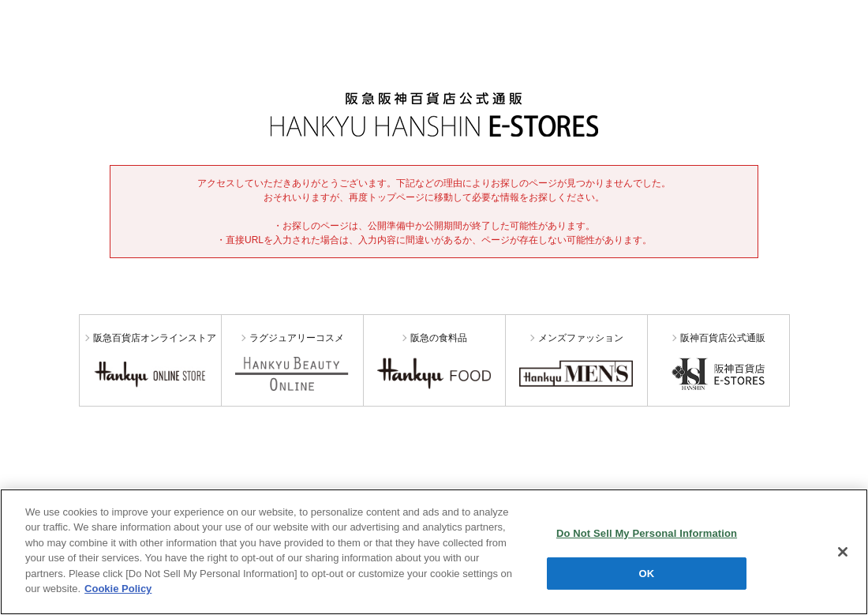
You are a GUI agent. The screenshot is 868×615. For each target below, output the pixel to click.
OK (647, 573)
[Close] (843, 552)
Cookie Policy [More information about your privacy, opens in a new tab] (118, 589)
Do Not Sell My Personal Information (647, 533)
